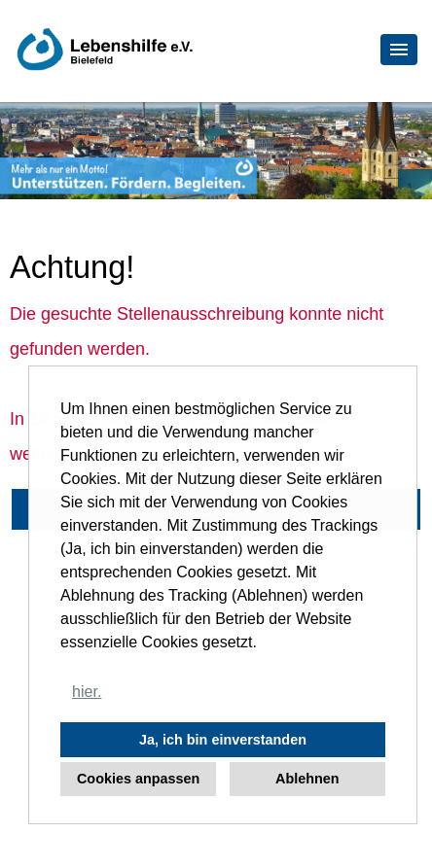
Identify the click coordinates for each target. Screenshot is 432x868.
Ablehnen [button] (307, 779)
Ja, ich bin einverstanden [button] (223, 740)
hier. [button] (87, 692)
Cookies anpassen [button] (138, 779)
